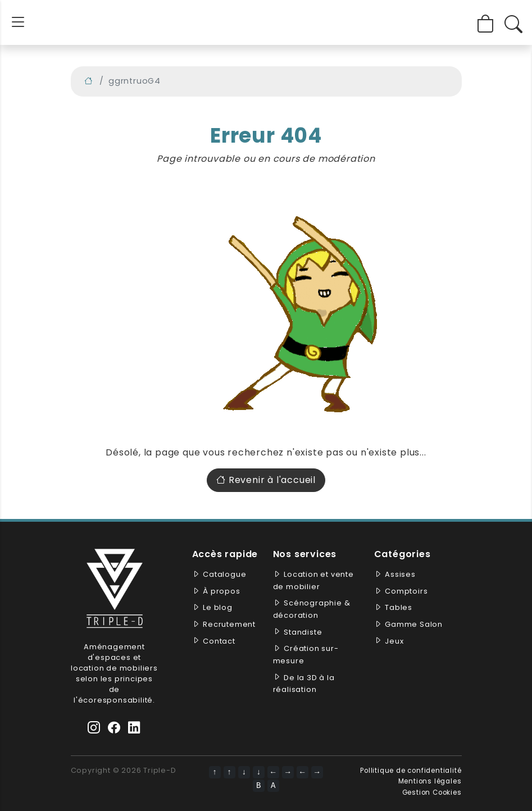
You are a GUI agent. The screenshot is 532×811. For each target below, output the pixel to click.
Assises (400, 574)
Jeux (394, 641)
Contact (219, 641)
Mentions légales (430, 781)
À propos (221, 591)
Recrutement (229, 624)
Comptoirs (406, 591)
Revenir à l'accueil (266, 480)
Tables (399, 607)
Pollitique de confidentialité (411, 771)
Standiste (303, 632)
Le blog (218, 607)
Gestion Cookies (432, 792)
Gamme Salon (414, 624)
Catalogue (224, 574)
